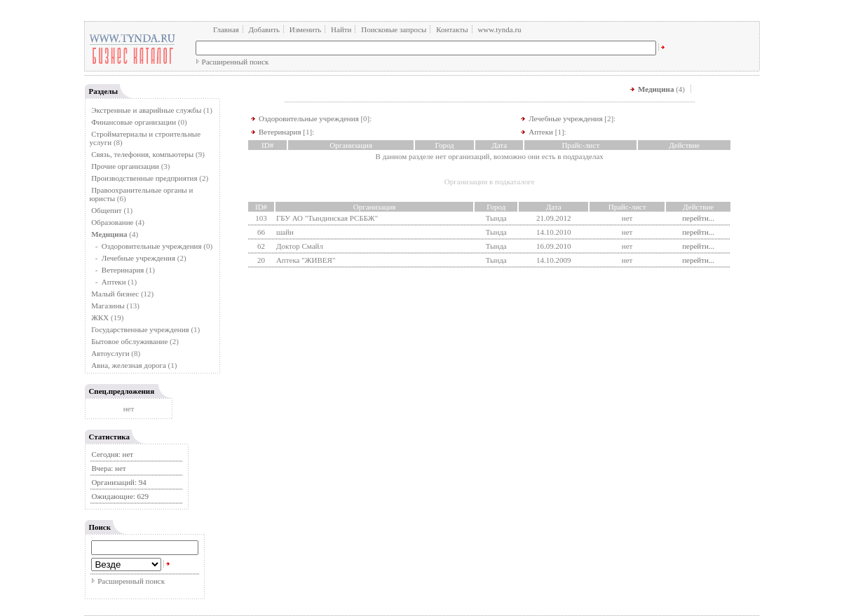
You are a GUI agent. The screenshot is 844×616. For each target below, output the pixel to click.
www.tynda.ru (499, 29)
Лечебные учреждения (138, 258)
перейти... (698, 218)
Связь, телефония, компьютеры (143, 154)
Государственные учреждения (140, 329)
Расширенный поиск (236, 62)
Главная (226, 29)
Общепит (106, 210)
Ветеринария (123, 270)
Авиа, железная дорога (129, 365)
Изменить (306, 29)
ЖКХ (100, 317)
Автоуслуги (110, 353)
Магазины (108, 306)
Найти (341, 29)
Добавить (264, 29)
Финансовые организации (134, 122)
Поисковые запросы (394, 29)
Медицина (656, 89)
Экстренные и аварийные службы (146, 110)
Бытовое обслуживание (129, 341)
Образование (112, 222)
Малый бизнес (115, 294)
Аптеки (114, 282)
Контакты (452, 29)
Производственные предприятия (144, 178)
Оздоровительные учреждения (152, 246)
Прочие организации (125, 166)
